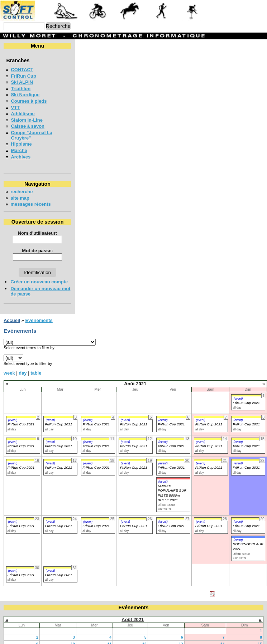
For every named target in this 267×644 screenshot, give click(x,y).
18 (109, 640)
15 (260, 633)
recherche (22, 186)
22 (260, 640)
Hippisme (21, 139)
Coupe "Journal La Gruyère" (42, 133)
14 (223, 633)
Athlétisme (23, 114)
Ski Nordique (25, 95)
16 (36, 640)
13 (181, 633)
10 (73, 633)
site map (20, 193)
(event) (238, 388)
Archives (21, 152)
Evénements (39, 310)
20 (181, 640)
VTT (15, 108)
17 (73, 640)
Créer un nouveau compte (39, 276)
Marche (19, 145)
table (36, 362)
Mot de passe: (69, 245)
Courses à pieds (29, 101)
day (23, 362)
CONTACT (22, 70)
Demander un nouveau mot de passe (51, 283)
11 (109, 633)
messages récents (30, 199)
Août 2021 (133, 609)
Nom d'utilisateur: (69, 228)
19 (144, 640)
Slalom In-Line (27, 120)
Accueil (12, 310)
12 (144, 633)
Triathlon (21, 89)
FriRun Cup (23, 76)
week (9, 362)
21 (223, 640)
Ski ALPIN (22, 82)
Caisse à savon (28, 126)
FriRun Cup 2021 (246, 392)
